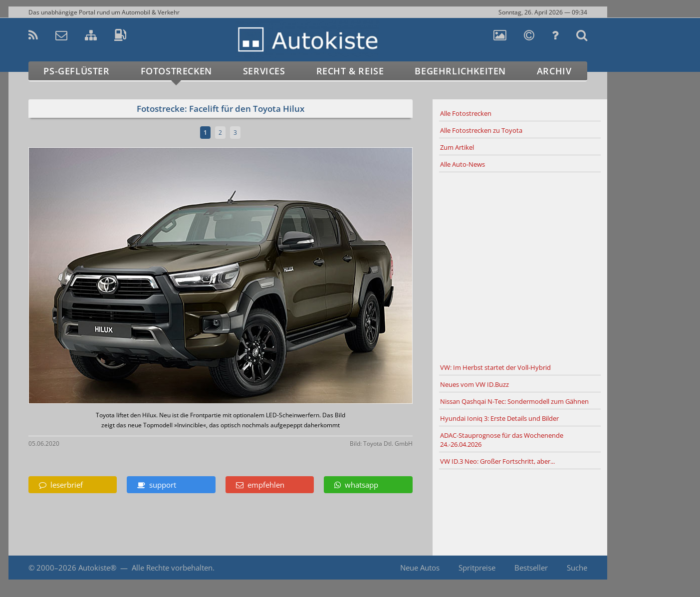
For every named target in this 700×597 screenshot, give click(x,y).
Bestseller (531, 568)
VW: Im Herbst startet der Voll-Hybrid (495, 367)
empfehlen (260, 485)
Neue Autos (420, 568)
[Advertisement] (520, 266)
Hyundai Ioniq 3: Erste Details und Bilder (499, 418)
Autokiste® (97, 568)
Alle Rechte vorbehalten (172, 568)
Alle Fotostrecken (466, 113)
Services (264, 71)
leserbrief (61, 485)
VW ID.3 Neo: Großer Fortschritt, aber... (497, 461)
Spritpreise (477, 568)
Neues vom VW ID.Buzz (474, 384)
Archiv (554, 71)
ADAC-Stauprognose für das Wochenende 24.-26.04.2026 (502, 440)
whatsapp (356, 485)
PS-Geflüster (76, 71)
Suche (577, 568)
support (157, 485)
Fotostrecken (176, 71)
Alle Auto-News (463, 164)
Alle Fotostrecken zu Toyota (481, 130)
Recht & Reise (350, 71)
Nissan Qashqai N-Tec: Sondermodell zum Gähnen (514, 401)
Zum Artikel (457, 147)
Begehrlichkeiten (460, 71)
